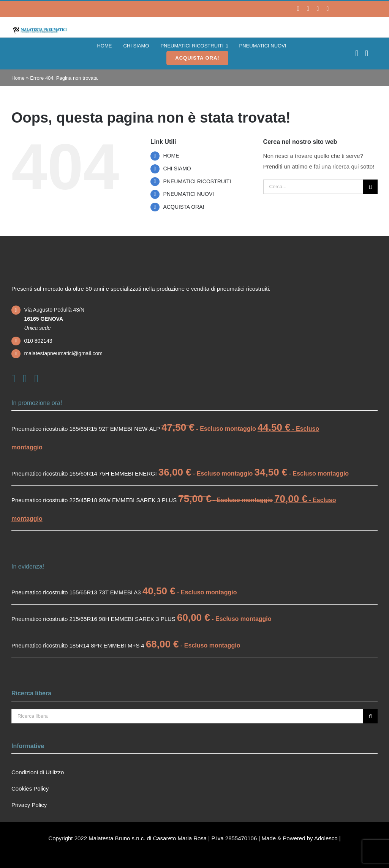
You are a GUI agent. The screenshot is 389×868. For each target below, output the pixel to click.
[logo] (40, 29)
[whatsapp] (318, 9)
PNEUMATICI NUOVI (189, 194)
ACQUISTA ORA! (184, 207)
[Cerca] (370, 187)
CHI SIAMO (177, 169)
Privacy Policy (29, 805)
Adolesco (326, 838)
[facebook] (298, 9)
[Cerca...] (313, 187)
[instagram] (308, 9)
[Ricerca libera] (187, 716)
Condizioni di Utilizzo (38, 772)
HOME (171, 156)
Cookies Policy (30, 788)
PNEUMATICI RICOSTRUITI (197, 181)
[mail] (327, 9)
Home (18, 78)
